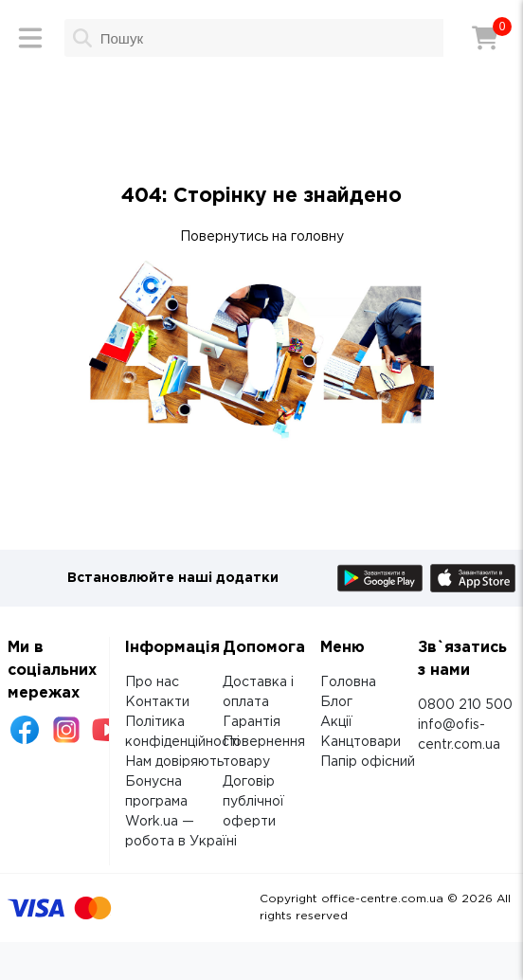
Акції (336, 722)
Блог (336, 702)
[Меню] (30, 38)
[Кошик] (485, 38)
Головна (348, 682)
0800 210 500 (465, 705)
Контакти (157, 702)
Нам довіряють (174, 762)
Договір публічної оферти (253, 802)
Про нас (152, 682)
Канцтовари (361, 742)
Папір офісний (368, 762)
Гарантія (252, 722)
